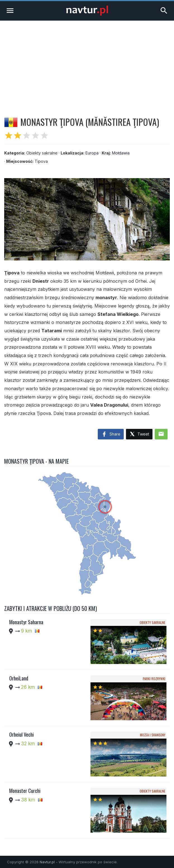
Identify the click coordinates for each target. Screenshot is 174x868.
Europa (92, 153)
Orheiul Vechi (22, 734)
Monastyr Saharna (26, 622)
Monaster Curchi (25, 791)
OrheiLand (19, 678)
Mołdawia (121, 153)
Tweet (139, 434)
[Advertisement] (87, 62)
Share (111, 434)
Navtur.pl (47, 862)
